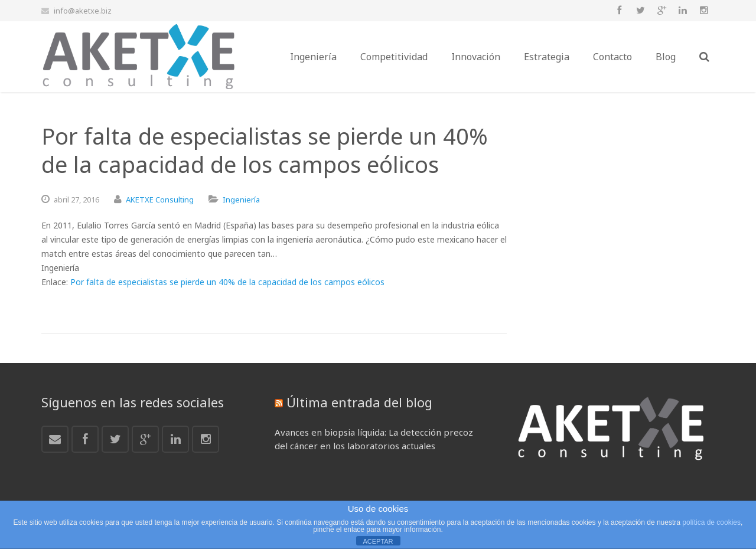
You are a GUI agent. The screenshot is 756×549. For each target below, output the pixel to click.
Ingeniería (241, 200)
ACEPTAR (378, 541)
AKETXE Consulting (160, 200)
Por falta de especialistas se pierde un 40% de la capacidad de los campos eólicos (227, 282)
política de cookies (711, 522)
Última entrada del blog (359, 402)
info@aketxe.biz (83, 11)
